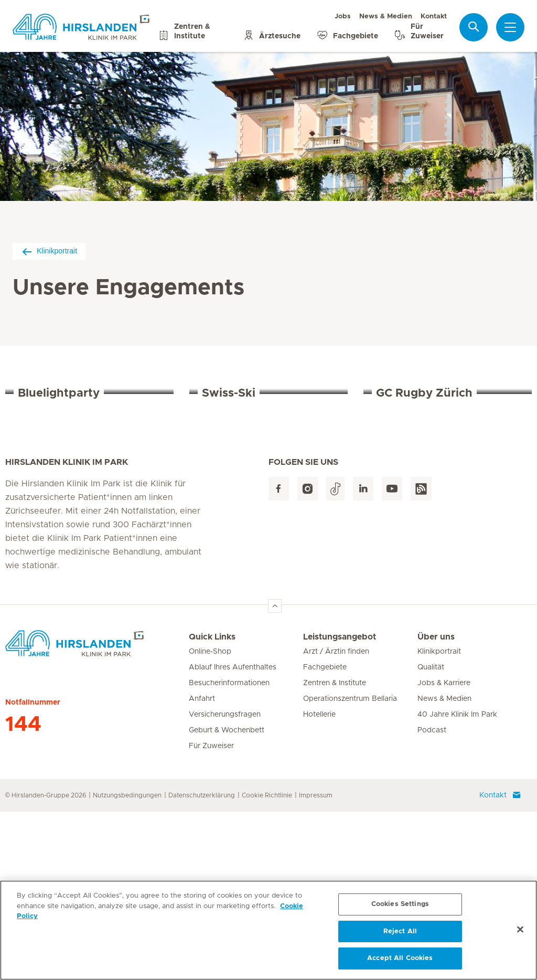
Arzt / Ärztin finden (336, 820)
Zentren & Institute (335, 851)
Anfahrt (202, 867)
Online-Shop (210, 820)
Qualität (431, 836)
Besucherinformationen (229, 851)
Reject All (400, 934)
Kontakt (434, 17)
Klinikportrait (49, 251)
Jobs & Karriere (444, 851)
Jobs (343, 17)
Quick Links (212, 805)
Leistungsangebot (340, 805)
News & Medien (386, 17)
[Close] (520, 932)
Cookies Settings (400, 907)
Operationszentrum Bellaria (350, 867)
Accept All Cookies (400, 961)
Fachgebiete (325, 836)
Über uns (436, 805)
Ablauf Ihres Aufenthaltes (233, 836)
